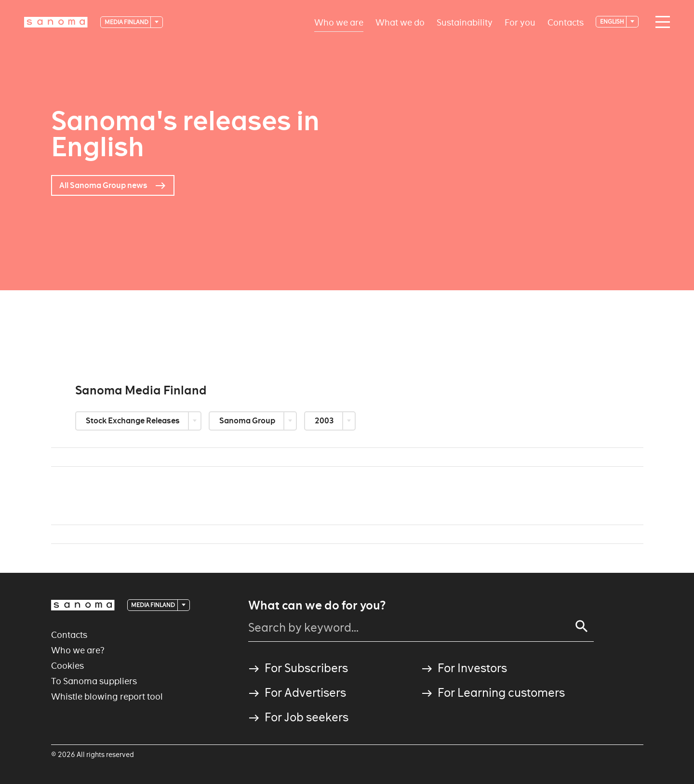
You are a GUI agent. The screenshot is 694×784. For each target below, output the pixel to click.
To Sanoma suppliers (94, 681)
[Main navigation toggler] (660, 22)
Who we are (339, 22)
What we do (400, 22)
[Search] (582, 626)
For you (520, 22)
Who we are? (78, 650)
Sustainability (465, 22)
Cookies (67, 666)
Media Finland (127, 22)
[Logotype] (56, 22)
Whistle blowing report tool (107, 696)
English (613, 21)
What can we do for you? (317, 606)
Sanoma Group (248, 421)
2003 (325, 421)
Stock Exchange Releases (133, 421)
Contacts (566, 22)
